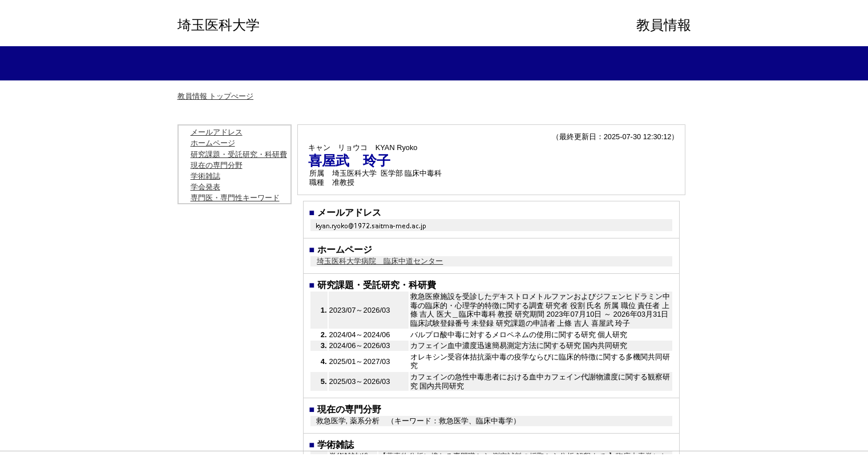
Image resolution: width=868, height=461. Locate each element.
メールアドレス (217, 132)
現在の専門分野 (217, 165)
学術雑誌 (205, 176)
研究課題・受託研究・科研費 (239, 154)
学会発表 (205, 187)
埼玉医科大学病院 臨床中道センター (380, 261)
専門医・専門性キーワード (235, 198)
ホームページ (213, 143)
